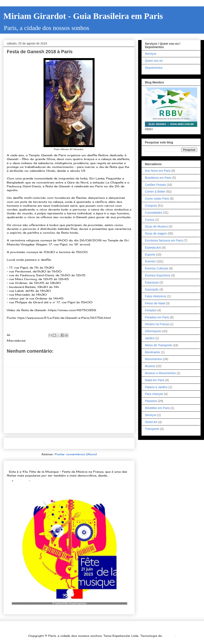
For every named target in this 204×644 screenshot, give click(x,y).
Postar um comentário (29, 359)
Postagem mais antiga (111, 443)
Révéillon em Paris (157, 408)
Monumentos (154, 359)
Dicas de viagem (156, 233)
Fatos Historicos (156, 296)
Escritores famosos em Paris (164, 240)
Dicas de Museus (156, 226)
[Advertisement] (69, 400)
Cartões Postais (155, 185)
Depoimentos (154, 68)
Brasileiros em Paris (158, 178)
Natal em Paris (155, 380)
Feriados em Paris (157, 317)
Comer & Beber (155, 192)
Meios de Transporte (159, 345)
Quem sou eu (154, 61)
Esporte (150, 255)
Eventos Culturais (41, 341)
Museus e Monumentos (160, 373)
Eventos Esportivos (158, 275)
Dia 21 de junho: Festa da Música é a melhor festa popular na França (65, 465)
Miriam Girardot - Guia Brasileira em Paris (83, 16)
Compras (151, 206)
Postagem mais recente (29, 443)
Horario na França (157, 324)
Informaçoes (153, 331)
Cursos (150, 220)
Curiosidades (154, 213)
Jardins (150, 338)
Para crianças (154, 394)
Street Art (151, 422)
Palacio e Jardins (156, 387)
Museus (150, 366)
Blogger (169, 636)
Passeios (151, 401)
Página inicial (70, 443)
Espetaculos (153, 248)
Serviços (151, 54)
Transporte (152, 429)
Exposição (152, 289)
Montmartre (153, 352)
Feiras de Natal (155, 303)
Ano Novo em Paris (158, 171)
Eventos (150, 261)
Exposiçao (152, 282)
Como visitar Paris (157, 199)
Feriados (151, 310)
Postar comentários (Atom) (76, 454)
